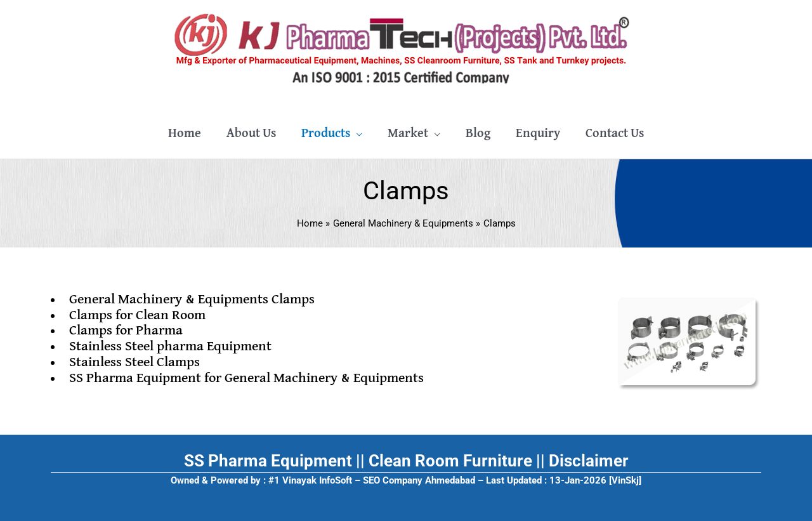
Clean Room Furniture (450, 461)
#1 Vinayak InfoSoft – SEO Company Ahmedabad (372, 480)
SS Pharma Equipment (268, 461)
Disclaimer (589, 461)
